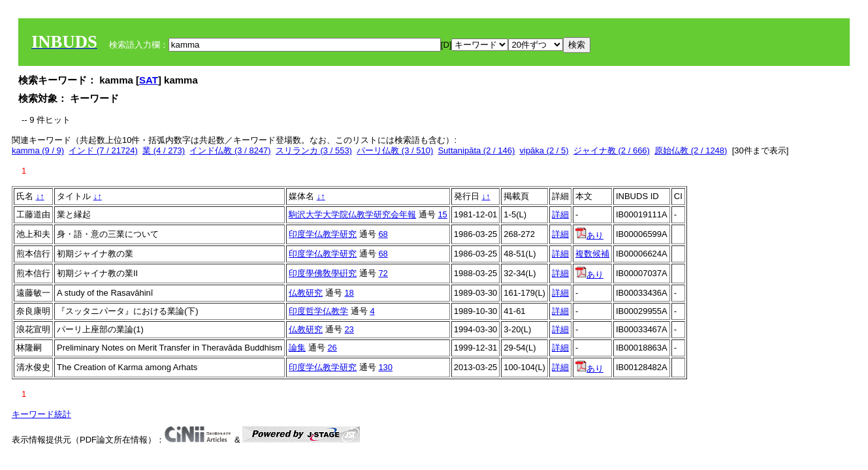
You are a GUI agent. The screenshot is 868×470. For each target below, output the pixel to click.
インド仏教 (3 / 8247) (230, 150)
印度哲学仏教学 (318, 311)
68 (383, 234)
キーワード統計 (41, 414)
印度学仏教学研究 (323, 234)
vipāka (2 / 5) (544, 150)
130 (385, 367)
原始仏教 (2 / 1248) (691, 150)
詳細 (560, 214)
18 (349, 293)
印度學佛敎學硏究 (323, 273)
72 (383, 273)
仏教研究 (306, 293)
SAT (149, 80)
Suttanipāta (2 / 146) (476, 150)
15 (442, 214)
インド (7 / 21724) (103, 150)
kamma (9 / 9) (38, 150)
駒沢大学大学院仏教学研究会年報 (352, 214)
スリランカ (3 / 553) (314, 150)
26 (332, 348)
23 (349, 329)
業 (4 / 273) (164, 150)
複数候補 (592, 254)
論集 (297, 348)
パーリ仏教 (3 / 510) (395, 150)
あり (589, 235)
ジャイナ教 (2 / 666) (612, 150)
